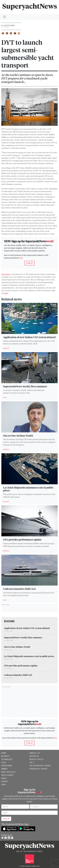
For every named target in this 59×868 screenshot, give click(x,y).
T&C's (32, 762)
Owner (4, 769)
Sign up (30, 263)
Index (4, 778)
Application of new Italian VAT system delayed (29, 337)
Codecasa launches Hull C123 (19, 589)
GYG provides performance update (22, 539)
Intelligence (7, 775)
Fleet (4, 762)
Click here (6, 274)
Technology (7, 759)
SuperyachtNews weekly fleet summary (25, 386)
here (6, 293)
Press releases (9, 772)
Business (6, 756)
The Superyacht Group (40, 766)
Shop (4, 785)
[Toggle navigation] (5, 17)
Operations (7, 766)
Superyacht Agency (39, 769)
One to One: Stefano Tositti (18, 436)
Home (4, 753)
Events (5, 781)
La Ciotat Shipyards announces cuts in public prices (28, 489)
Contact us (35, 753)
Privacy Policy (37, 759)
